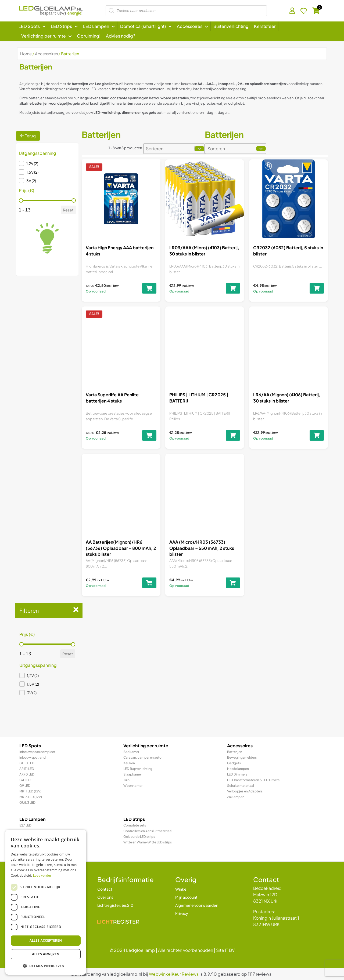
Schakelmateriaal (241, 786)
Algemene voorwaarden (197, 905)
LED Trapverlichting (138, 769)
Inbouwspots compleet (37, 752)
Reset (68, 210)
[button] (47, 163)
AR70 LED (27, 774)
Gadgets (234, 763)
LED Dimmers (237, 774)
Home (26, 54)
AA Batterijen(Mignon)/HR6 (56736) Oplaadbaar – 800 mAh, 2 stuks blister (121, 544)
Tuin (126, 780)
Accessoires (46, 54)
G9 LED (25, 786)
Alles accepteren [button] (46, 940)
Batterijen (235, 752)
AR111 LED (27, 769)
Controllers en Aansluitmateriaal (148, 831)
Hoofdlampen (238, 769)
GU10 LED (27, 763)
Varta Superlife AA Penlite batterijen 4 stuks (113, 397)
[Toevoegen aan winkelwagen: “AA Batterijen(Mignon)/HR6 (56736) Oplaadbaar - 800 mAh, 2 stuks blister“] (148, 573)
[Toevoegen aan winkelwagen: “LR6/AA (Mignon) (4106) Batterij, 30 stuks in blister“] (316, 431)
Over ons (105, 897)
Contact (105, 889)
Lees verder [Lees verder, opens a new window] (42, 875)
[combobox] (169, 149)
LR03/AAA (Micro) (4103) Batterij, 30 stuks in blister (204, 251)
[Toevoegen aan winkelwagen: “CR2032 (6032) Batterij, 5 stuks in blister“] (317, 288)
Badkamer (131, 752)
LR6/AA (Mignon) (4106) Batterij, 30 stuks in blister (287, 396)
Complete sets (135, 825)
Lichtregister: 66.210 (115, 905)
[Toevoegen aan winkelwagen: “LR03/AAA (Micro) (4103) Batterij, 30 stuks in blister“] (233, 288)
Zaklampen (236, 797)
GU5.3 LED (27, 802)
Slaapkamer (133, 774)
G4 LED (25, 780)
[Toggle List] (199, 149)
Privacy (182, 913)
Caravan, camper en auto (142, 757)
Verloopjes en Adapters (245, 791)
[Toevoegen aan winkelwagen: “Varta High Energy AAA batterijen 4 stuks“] (149, 288)
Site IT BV (225, 950)
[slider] (21, 200)
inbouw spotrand (33, 757)
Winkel (181, 889)
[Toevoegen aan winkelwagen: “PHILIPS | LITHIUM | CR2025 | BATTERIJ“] (232, 433)
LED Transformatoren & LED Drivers (253, 780)
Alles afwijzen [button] (46, 954)
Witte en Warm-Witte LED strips (148, 842)
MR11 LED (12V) (30, 791)
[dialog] (46, 902)
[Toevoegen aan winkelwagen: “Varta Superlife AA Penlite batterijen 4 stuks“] (149, 434)
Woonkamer (133, 786)
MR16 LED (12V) (31, 797)
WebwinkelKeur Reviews (174, 974)
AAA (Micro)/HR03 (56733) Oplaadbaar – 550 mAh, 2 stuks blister (202, 540)
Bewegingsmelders (242, 757)
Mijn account (186, 897)
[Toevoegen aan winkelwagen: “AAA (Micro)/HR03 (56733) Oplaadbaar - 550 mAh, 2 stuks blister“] (231, 565)
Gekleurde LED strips (139, 837)
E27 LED (25, 825)
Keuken (129, 763)
